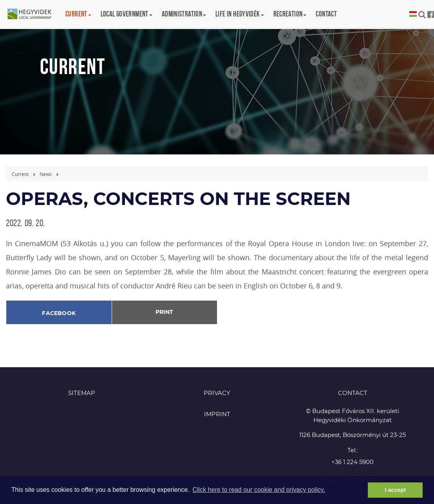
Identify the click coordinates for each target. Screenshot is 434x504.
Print (164, 312)
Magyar (413, 14)
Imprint (217, 414)
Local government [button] (127, 14)
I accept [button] (395, 490)
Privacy (217, 393)
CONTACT (353, 393)
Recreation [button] (290, 14)
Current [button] (78, 14)
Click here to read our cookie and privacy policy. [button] (259, 490)
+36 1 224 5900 (353, 462)
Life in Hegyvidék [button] (240, 14)
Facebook (59, 314)
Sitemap (82, 393)
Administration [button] (184, 14)
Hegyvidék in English (33, 15)
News (46, 174)
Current (20, 174)
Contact (326, 14)
